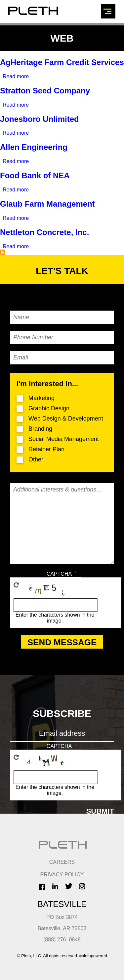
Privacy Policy (62, 875)
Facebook (42, 887)
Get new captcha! (16, 585)
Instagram (82, 886)
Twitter (69, 886)
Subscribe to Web (3, 252)
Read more (16, 76)
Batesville (62, 904)
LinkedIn (55, 886)
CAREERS (62, 862)
